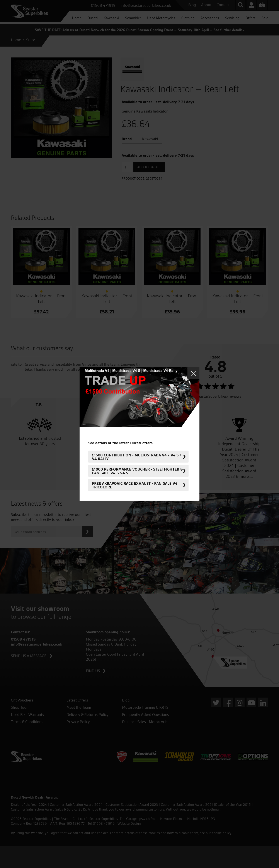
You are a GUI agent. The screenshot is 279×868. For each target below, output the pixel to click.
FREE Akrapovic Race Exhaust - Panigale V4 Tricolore (135, 485)
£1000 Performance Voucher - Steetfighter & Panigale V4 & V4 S (137, 471)
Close (193, 373)
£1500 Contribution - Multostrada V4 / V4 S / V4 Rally (137, 457)
